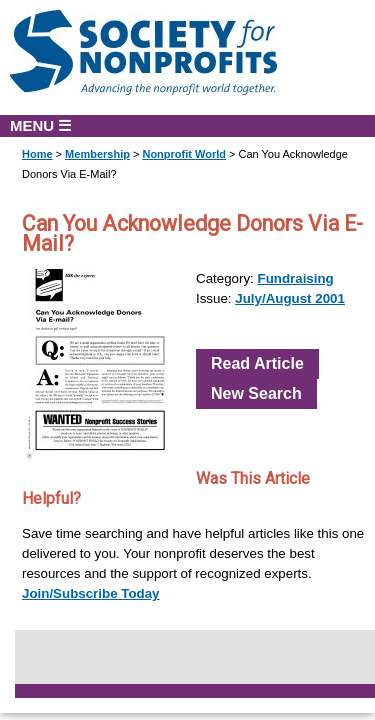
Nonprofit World (184, 154)
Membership (97, 154)
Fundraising (296, 278)
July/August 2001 (290, 298)
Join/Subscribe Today (91, 593)
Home (37, 154)
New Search (256, 393)
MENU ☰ (40, 125)
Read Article (257, 363)
